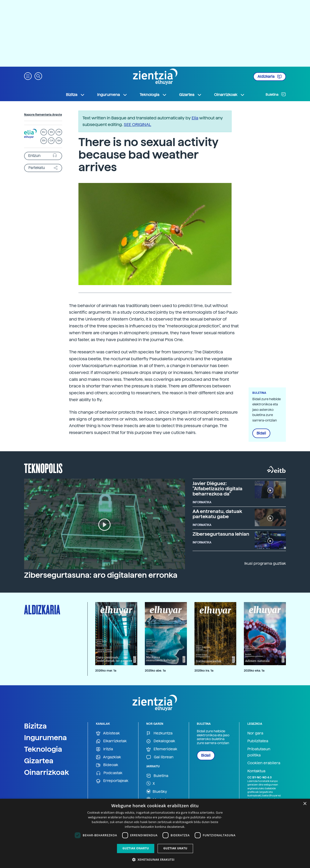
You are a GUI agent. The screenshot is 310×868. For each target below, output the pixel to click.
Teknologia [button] (153, 95)
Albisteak (108, 733)
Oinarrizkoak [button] (229, 95)
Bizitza (35, 726)
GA (59, 141)
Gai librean (160, 757)
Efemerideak (162, 749)
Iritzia (104, 749)
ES (51, 132)
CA (51, 141)
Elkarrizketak (111, 741)
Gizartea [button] (190, 95)
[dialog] (155, 833)
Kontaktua (256, 771)
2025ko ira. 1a (204, 671)
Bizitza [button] (75, 95)
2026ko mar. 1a (106, 671)
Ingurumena (45, 738)
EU (44, 132)
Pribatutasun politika (259, 752)
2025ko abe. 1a (155, 671)
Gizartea (39, 761)
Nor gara (255, 733)
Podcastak (109, 773)
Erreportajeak (112, 781)
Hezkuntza (159, 733)
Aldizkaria (270, 77)
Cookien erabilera (264, 763)
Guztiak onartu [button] (136, 848)
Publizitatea (258, 741)
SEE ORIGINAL (138, 124)
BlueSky (157, 791)
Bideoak (107, 765)
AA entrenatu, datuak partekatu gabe (217, 514)
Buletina (276, 94)
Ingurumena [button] (112, 95)
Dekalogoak (161, 741)
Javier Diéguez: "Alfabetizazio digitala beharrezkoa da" (217, 489)
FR (59, 132)
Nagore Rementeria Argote (43, 115)
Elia (195, 118)
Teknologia (43, 749)
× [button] (305, 804)
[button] (28, 76)
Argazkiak (108, 757)
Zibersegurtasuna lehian (221, 534)
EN (44, 141)
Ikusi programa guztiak (265, 563)
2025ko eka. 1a (254, 671)
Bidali (261, 433)
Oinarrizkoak (47, 772)
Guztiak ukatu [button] (175, 848)
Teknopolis (43, 468)
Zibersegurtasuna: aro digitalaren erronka (101, 575)
